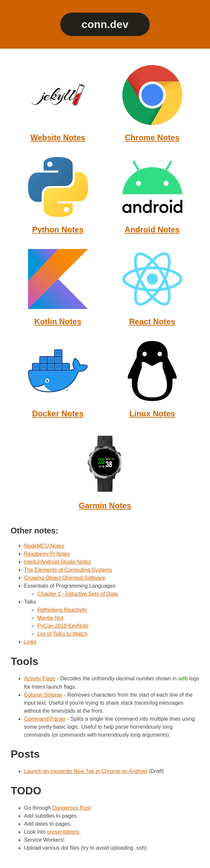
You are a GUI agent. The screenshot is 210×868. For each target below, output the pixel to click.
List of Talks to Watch (62, 634)
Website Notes (58, 137)
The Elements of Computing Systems (68, 570)
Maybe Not (50, 618)
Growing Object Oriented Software (65, 578)
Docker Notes (58, 413)
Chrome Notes (152, 137)
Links (30, 642)
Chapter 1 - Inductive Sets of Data (77, 594)
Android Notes (152, 229)
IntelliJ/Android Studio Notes (57, 562)
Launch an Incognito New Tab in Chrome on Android (86, 771)
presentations (63, 832)
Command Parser (45, 719)
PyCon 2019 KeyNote (63, 626)
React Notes (152, 321)
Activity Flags (40, 679)
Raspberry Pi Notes (47, 554)
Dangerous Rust (72, 808)
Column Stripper (43, 695)
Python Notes (58, 229)
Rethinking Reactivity (62, 610)
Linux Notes (152, 413)
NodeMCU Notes (44, 546)
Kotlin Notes (58, 321)
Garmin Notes (105, 505)
